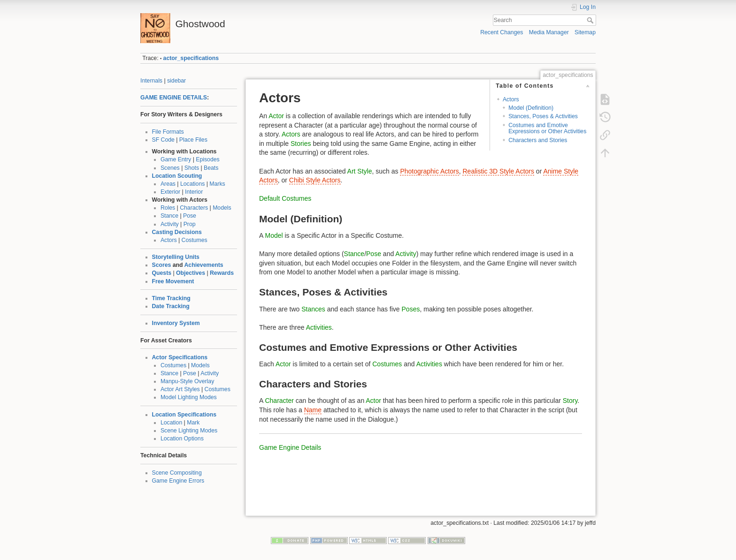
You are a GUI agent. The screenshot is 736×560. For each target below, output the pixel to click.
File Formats (168, 132)
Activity (170, 224)
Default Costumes (285, 198)
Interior (194, 192)
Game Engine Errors (178, 481)
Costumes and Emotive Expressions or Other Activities (547, 128)
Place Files (193, 140)
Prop (190, 224)
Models (222, 208)
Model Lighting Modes (189, 397)
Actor (276, 116)
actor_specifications (191, 58)
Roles (168, 208)
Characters (194, 208)
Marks (217, 184)
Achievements (204, 265)
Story (570, 401)
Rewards (222, 273)
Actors (169, 240)
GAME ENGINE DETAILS (174, 98)
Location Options (182, 439)
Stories (301, 144)
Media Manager (549, 32)
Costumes (195, 240)
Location (171, 423)
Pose (190, 216)
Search (591, 20)
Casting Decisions (177, 232)
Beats (211, 168)
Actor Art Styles (180, 389)
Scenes (170, 168)
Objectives (191, 273)
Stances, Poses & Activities (543, 116)
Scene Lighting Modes (189, 431)
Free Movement (173, 281)
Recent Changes (502, 32)
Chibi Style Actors (315, 180)
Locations (192, 184)
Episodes (207, 159)
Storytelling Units (176, 257)
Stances (313, 309)
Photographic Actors (429, 171)
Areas (168, 184)
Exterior (170, 192)
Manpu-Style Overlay (187, 381)
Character (279, 401)
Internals (151, 81)
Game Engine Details (290, 447)
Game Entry (176, 159)
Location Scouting (177, 176)
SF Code (163, 140)
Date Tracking (171, 306)
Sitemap (585, 32)
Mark (193, 423)
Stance (169, 216)
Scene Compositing (177, 473)
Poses (411, 309)
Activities (319, 327)
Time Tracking (171, 298)
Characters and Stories (538, 140)
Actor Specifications (180, 357)
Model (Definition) (531, 108)
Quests (162, 273)
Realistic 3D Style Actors (498, 171)
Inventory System (176, 323)
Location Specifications (184, 415)
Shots (192, 168)
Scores (162, 265)
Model (274, 235)
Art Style (360, 171)
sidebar (176, 81)
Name (313, 410)
